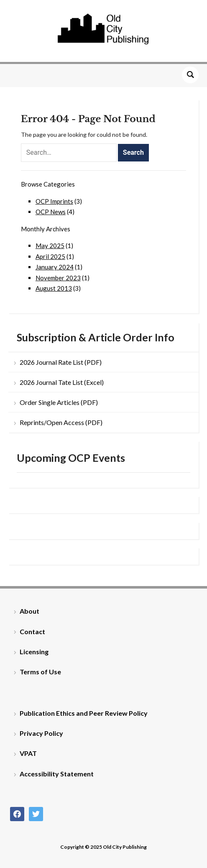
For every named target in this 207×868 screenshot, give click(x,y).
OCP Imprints (54, 201)
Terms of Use (40, 672)
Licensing (34, 652)
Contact (32, 631)
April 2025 (50, 256)
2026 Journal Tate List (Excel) (62, 382)
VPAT (28, 753)
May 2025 (50, 246)
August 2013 (54, 288)
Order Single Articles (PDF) (59, 402)
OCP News (51, 212)
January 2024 (55, 267)
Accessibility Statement (57, 774)
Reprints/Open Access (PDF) (61, 422)
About (29, 611)
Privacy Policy (41, 733)
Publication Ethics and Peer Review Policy (84, 713)
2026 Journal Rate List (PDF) (61, 362)
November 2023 (58, 278)
